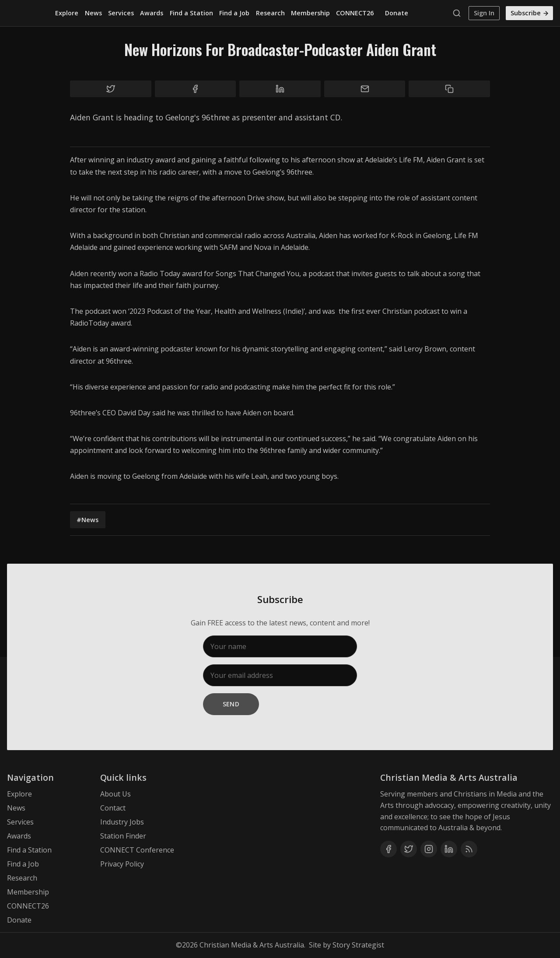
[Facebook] (388, 849)
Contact (113, 808)
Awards (152, 13)
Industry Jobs (122, 822)
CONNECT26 (355, 13)
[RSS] (469, 849)
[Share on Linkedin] (280, 89)
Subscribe (530, 13)
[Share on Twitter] (111, 89)
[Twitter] (409, 849)
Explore (67, 13)
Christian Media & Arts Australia (252, 945)
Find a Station (191, 13)
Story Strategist (358, 945)
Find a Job (234, 13)
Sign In (484, 13)
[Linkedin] (449, 849)
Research (270, 13)
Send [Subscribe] (231, 704)
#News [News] (87, 520)
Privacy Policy (122, 864)
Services (121, 13)
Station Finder (123, 836)
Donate (397, 13)
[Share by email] (365, 89)
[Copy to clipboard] (449, 89)
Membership (310, 13)
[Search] (459, 13)
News (93, 13)
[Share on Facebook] (196, 89)
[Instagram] (429, 849)
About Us (115, 794)
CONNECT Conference (137, 850)
